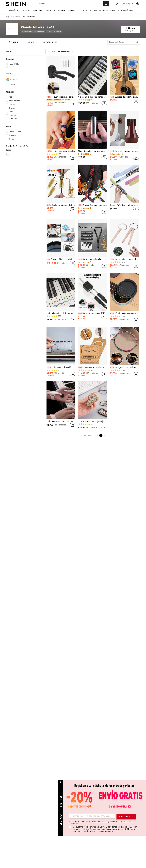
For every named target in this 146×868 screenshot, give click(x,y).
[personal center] (117, 4)
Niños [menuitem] (85, 10)
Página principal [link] (13, 17)
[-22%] (112, 97)
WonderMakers (33, 27)
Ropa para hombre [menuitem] (111, 10)
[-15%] (49, 97)
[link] (122, 4)
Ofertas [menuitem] (48, 10)
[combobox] (61, 51)
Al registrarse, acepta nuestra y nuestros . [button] (101, 823)
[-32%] (80, 205)
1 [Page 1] (101, 435)
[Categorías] (13, 10)
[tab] (14, 42)
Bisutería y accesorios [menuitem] (130, 10)
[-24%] (49, 205)
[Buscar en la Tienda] (124, 42)
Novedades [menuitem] (37, 10)
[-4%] (48, 259)
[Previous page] (98, 435)
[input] (92, 816)
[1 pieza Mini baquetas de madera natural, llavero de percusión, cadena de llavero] (124, 238)
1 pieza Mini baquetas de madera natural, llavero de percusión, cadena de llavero (124, 259)
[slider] (8, 154)
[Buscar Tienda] (137, 42)
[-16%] (112, 313)
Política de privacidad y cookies (104, 822)
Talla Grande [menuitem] (95, 10)
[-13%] (49, 367)
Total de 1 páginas (87, 436)
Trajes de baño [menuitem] (74, 10)
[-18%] (49, 151)
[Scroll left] (135, 10)
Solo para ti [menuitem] (26, 10)
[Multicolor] (26, 80)
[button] (70, 4)
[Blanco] (26, 84)
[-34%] (80, 367)
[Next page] (104, 435)
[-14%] (112, 259)
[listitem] (34, 32)
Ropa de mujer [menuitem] (60, 10)
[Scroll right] (138, 10)
